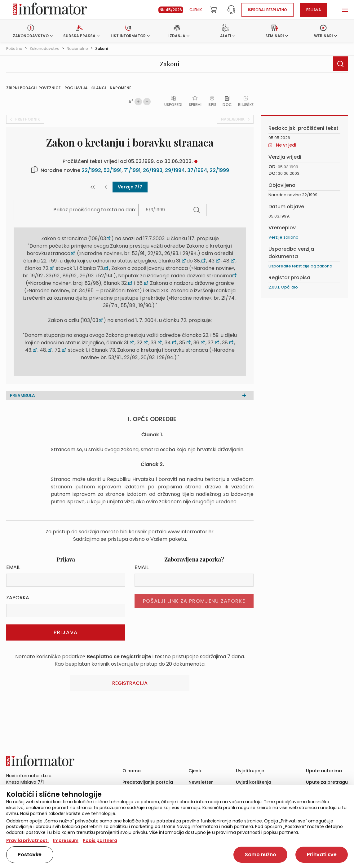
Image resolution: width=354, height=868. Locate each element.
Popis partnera (100, 840)
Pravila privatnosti (27, 840)
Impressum (66, 840)
